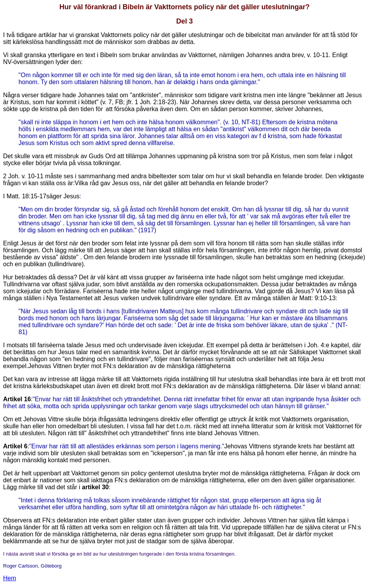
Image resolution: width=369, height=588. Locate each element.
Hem (10, 578)
